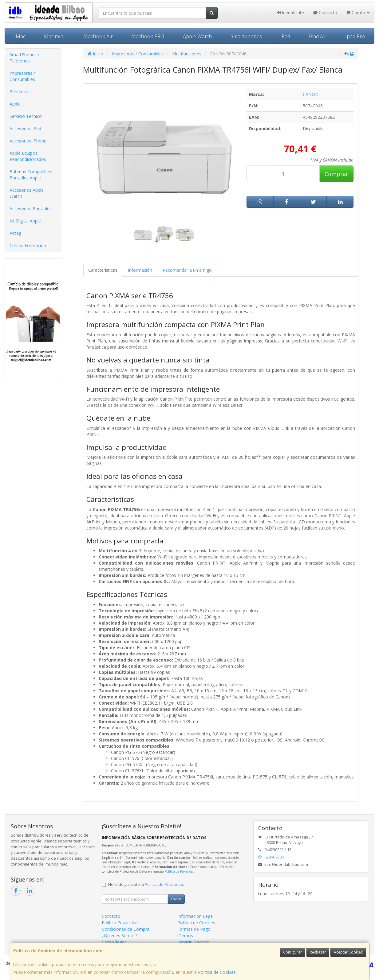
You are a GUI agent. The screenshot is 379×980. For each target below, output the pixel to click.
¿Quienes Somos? (120, 936)
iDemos (185, 936)
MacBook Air (98, 36)
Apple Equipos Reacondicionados (28, 156)
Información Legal (195, 916)
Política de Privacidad (180, 871)
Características (103, 270)
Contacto (325, 12)
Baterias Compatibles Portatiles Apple (31, 175)
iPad (285, 36)
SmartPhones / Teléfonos (24, 58)
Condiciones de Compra (126, 929)
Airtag (15, 233)
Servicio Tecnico (26, 116)
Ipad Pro (355, 36)
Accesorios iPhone (28, 141)
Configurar (292, 952)
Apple (15, 104)
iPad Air (318, 36)
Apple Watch (197, 36)
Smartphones (246, 36)
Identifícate (290, 12)
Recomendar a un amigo (187, 270)
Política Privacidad (120, 923)
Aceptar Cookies (348, 952)
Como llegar (114, 942)
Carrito (358, 12)
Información (140, 270)
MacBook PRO (148, 36)
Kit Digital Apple (25, 221)
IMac (20, 36)
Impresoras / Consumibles (22, 76)
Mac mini (54, 36)
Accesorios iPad (25, 128)
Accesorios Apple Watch (27, 193)
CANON (311, 94)
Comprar (336, 174)
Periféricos (20, 92)
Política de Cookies (217, 972)
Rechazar (318, 952)
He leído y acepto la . (146, 884)
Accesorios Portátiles (31, 208)
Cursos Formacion (28, 245)
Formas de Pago (194, 929)
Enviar (176, 899)
